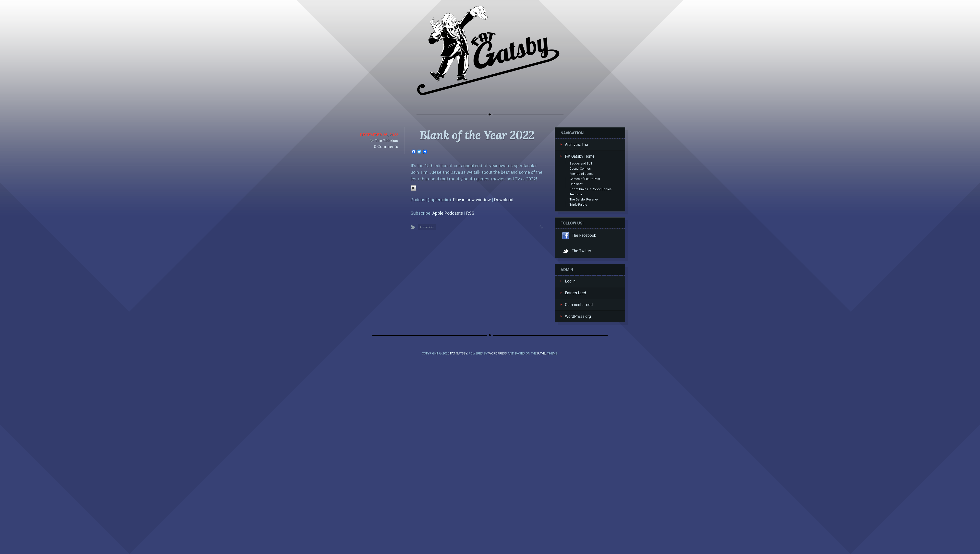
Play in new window (472, 200)
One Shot (576, 184)
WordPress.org (578, 316)
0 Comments (386, 146)
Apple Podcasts (448, 213)
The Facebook (578, 235)
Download (504, 200)
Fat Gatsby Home (580, 156)
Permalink (536, 226)
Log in (570, 281)
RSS (470, 213)
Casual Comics (580, 169)
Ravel (542, 353)
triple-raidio (427, 227)
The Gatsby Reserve (584, 199)
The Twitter (576, 251)
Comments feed (579, 305)
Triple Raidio (578, 205)
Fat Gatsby (459, 353)
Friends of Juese (582, 174)
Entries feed (576, 293)
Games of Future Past (585, 179)
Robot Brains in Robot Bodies (591, 189)
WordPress (498, 353)
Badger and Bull (581, 163)
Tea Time (576, 194)
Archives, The (576, 145)
